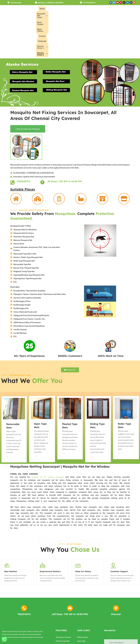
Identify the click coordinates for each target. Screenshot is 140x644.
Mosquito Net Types (56, 9)
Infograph (111, 9)
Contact (101, 9)
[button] (56, 9)
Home (41, 9)
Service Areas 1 (127, 9)
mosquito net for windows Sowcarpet (48, 436)
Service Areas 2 (86, 14)
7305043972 (23, 141)
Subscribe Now (121, 609)
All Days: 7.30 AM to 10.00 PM (65, 141)
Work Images (74, 9)
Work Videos (89, 9)
